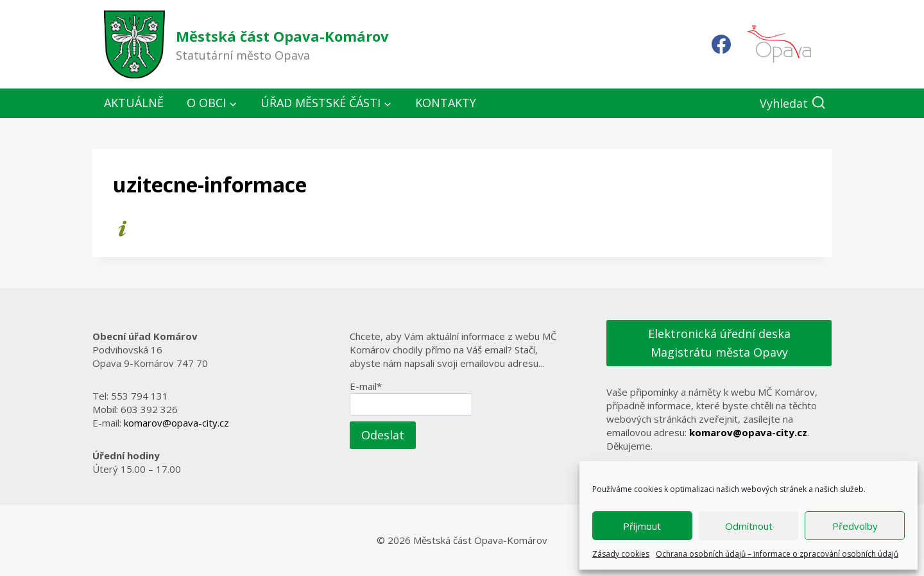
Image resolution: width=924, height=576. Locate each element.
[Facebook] (721, 44)
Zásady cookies (621, 554)
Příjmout (642, 526)
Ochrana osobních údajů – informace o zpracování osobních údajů (777, 554)
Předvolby (855, 526)
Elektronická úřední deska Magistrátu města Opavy (719, 343)
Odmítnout (749, 526)
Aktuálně (134, 103)
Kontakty (446, 103)
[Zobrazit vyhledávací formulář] (793, 104)
